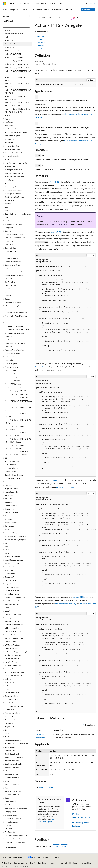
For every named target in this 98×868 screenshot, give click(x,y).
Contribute (42, 863)
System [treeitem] (7, 30)
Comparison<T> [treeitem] (11, 228)
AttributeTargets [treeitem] (11, 187)
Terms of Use (86, 863)
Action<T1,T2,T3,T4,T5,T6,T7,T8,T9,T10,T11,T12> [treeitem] (18, 85)
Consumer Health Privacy (68, 863)
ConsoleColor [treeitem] (10, 241)
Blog (32, 863)
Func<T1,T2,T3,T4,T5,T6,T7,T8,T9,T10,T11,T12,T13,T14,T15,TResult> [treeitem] (18, 447)
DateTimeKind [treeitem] (10, 282)
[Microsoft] (4, 3)
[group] (65, 309)
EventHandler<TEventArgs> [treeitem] (15, 343)
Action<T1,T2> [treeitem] (10, 44)
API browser (53, 18)
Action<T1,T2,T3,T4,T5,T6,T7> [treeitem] (16, 61)
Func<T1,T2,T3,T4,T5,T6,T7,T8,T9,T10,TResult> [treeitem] (18, 415)
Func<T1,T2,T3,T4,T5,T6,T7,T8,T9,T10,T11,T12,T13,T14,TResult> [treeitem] (18, 440)
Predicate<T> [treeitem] (10, 723)
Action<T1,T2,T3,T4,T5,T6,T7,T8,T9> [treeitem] (18, 68)
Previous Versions (21, 863)
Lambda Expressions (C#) (66, 604)
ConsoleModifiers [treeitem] (11, 251)
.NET (43, 18)
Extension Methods (44, 42)
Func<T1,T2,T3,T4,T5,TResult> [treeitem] (16, 391)
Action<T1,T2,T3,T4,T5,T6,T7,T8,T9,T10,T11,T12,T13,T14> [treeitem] (18, 98)
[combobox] (16, 21)
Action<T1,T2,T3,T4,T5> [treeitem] (13, 54)
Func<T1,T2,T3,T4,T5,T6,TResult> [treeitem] (17, 394)
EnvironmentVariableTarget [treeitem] (15, 333)
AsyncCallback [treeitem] (10, 180)
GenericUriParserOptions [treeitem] (14, 475)
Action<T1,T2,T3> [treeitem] (11, 47)
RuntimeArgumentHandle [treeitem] (14, 757)
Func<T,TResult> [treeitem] (11, 377)
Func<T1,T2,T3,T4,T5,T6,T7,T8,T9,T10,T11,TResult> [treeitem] (18, 421)
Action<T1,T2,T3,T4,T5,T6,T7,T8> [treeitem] (17, 64)
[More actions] (94, 18)
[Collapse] (29, 16)
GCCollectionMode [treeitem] (12, 461)
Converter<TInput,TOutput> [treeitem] (15, 272)
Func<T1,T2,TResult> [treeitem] (12, 381)
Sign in (93, 3)
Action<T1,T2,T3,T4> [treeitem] (12, 51)
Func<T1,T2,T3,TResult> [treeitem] (13, 384)
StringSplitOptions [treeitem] (12, 812)
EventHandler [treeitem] (10, 340)
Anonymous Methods (65, 487)
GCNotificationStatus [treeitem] (12, 468)
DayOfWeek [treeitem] (9, 289)
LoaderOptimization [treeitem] (12, 594)
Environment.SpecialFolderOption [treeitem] (17, 330)
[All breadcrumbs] (37, 18)
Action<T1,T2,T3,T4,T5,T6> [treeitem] (14, 57)
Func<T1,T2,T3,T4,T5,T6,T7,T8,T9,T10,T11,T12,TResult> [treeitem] (18, 428)
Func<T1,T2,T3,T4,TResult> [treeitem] (15, 387)
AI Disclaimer (7, 863)
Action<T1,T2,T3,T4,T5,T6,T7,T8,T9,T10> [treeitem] (18, 72)
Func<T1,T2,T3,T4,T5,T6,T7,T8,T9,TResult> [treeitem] (18, 409)
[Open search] (87, 3)
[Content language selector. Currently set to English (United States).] (13, 857)
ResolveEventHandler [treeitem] (12, 754)
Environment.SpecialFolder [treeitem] (14, 326)
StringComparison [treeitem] (11, 805)
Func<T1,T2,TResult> (59, 225)
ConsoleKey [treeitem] (9, 244)
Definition (40, 36)
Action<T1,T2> (54, 182)
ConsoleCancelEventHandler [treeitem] (15, 238)
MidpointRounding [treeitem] (12, 628)
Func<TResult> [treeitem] (10, 374)
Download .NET (88, 10)
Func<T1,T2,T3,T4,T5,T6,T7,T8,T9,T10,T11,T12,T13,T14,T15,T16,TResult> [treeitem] (18, 453)
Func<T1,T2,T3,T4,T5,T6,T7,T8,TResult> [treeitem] (18, 402)
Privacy (51, 863)
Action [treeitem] (7, 37)
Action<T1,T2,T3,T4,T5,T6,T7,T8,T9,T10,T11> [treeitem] (18, 79)
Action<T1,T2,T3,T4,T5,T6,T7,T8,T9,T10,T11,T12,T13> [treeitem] (18, 91)
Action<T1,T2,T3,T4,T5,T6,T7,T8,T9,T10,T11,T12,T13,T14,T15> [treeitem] (18, 104)
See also (40, 49)
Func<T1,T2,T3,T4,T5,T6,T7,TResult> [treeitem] (18, 398)
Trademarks (6, 866)
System (47, 61)
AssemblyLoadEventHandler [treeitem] (15, 176)
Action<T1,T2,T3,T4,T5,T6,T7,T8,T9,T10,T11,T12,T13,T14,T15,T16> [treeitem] (18, 110)
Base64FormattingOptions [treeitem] (14, 197)
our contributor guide (46, 820)
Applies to (40, 46)
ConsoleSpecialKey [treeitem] (12, 255)
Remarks (40, 39)
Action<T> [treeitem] (9, 40)
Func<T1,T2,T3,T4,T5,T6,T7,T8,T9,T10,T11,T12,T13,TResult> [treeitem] (18, 434)
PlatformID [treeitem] (9, 716)
